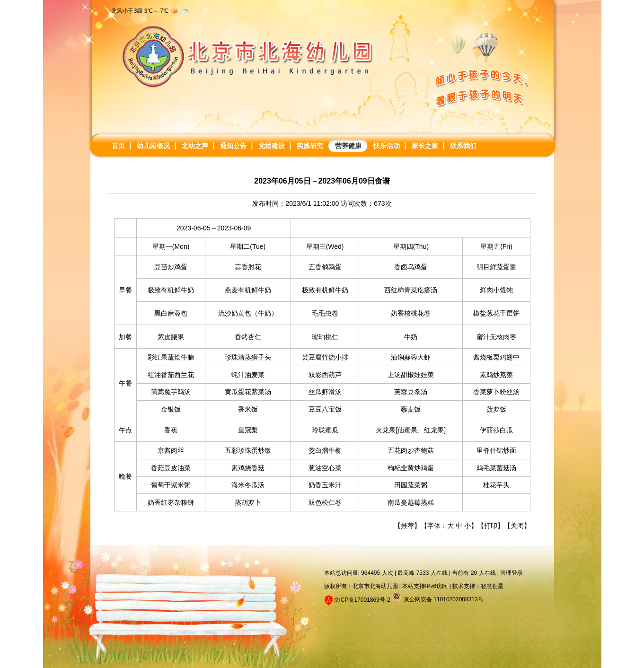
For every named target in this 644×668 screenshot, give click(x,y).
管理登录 (512, 573)
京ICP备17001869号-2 (362, 600)
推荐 (407, 526)
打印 (491, 526)
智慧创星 (492, 586)
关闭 (517, 526)
